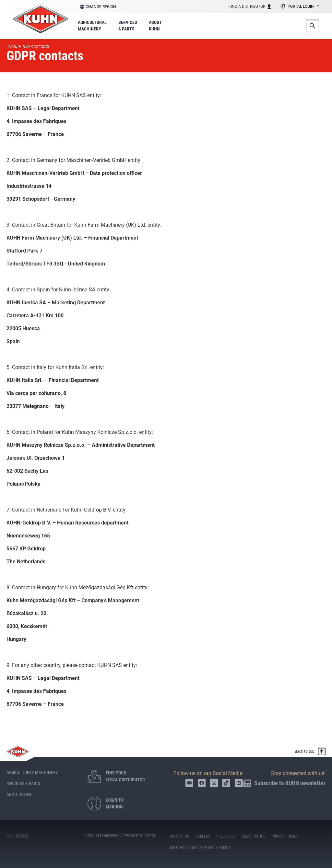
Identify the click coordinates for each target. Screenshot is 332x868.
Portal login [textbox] (301, 6)
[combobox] (299, 7)
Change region (101, 7)
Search (313, 26)
